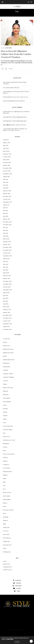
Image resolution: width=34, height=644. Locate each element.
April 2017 (6, 216)
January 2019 (7, 165)
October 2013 (7, 321)
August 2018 (6, 177)
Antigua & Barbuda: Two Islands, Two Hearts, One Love (15, 129)
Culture (5, 384)
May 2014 (5, 301)
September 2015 (7, 256)
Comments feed (7, 567)
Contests (5, 381)
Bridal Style (6, 363)
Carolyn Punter (7, 129)
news (4, 485)
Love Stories (6, 468)
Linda (5, 117)
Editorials (6, 395)
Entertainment (7, 402)
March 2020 (6, 151)
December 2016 (7, 222)
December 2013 (7, 315)
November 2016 (7, 225)
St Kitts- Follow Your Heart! (19, 125)
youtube (17, 588)
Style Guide (6, 534)
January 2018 (6, 194)
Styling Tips (6, 541)
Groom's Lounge (8, 430)
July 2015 (5, 261)
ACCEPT (17, 642)
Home (17, 612)
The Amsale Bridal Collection (11, 88)
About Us (17, 621)
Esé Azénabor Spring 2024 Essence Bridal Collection (15, 83)
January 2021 (6, 143)
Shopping (6, 517)
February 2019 (7, 162)
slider (5, 524)
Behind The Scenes (8, 349)
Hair (4, 433)
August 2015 (6, 259)
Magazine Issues (7, 471)
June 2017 (6, 211)
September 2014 (7, 290)
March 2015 (6, 273)
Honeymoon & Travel (9, 440)
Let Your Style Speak (9, 454)
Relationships (7, 499)
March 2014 (6, 307)
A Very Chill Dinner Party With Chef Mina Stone (16, 112)
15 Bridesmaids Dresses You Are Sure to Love (15, 97)
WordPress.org (7, 570)
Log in (5, 561)
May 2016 (5, 233)
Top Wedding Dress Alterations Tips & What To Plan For (16, 92)
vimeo (17, 591)
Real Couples (7, 496)
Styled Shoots (7, 538)
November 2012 (7, 329)
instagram (17, 586)
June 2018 (6, 182)
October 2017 (7, 199)
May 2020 (6, 145)
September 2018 (7, 174)
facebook (17, 580)
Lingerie (5, 461)
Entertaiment (7, 398)
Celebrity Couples (8, 374)
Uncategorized (7, 545)
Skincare (5, 520)
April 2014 (6, 304)
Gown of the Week (8, 426)
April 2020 (6, 148)
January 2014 (7, 312)
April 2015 (6, 270)
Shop (4, 513)
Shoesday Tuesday (8, 510)
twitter (17, 583)
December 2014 (7, 281)
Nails (4, 482)
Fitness (5, 419)
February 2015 (7, 276)
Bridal (5, 356)
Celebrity (6, 370)
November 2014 (7, 284)
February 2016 (7, 242)
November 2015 (7, 250)
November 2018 (7, 168)
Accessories (6, 339)
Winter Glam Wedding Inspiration (17, 117)
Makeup (5, 475)
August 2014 (6, 293)
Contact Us (17, 626)
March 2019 (6, 160)
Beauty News (8, 48)
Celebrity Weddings (8, 377)
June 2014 (6, 298)
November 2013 (7, 318)
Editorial (5, 391)
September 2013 (7, 324)
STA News (6, 531)
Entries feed (6, 564)
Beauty (3, 48)
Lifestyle (5, 458)
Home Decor (7, 437)
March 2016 (6, 239)
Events (5, 405)
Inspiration (6, 444)
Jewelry (5, 447)
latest (5, 451)
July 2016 (5, 228)
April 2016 (6, 236)
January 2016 (6, 244)
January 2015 (6, 278)
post (4, 489)
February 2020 (7, 154)
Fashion (5, 412)
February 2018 (7, 191)
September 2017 (7, 202)
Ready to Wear (7, 492)
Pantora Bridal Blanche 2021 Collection (14, 101)
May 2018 (5, 185)
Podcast (17, 624)
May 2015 (5, 267)
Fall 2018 (5, 409)
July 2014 (5, 295)
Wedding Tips (7, 552)
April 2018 (6, 188)
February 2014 (7, 310)
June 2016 (6, 230)
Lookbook (6, 465)
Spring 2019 (6, 527)
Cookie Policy (10, 639)
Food (4, 423)
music (5, 478)
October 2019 (7, 157)
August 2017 (6, 205)
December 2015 (7, 247)
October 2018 (7, 171)
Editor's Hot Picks (8, 388)
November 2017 (7, 196)
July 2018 (5, 179)
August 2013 (6, 327)
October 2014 (7, 287)
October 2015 (7, 253)
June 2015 (6, 264)
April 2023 (6, 140)
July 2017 (5, 208)
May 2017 (5, 213)
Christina (5, 112)
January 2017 (6, 219)
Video (5, 548)
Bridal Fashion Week (9, 360)
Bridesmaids (7, 367)
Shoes (5, 506)
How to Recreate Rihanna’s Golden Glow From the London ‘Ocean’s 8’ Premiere (16, 54)
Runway (5, 503)
